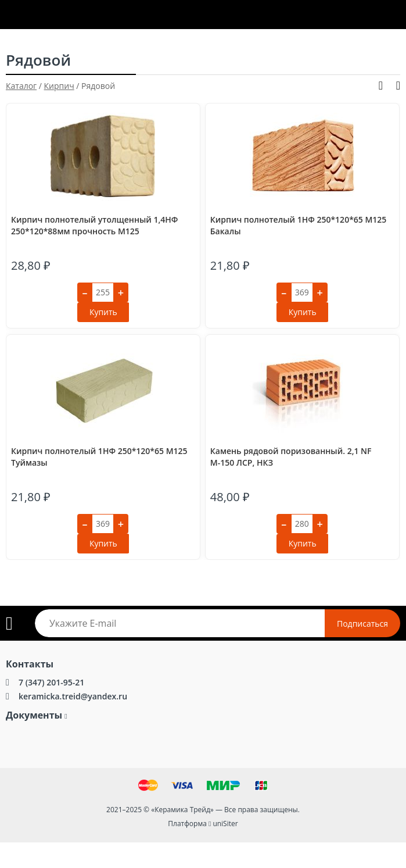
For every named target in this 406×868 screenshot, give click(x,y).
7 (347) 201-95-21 (51, 682)
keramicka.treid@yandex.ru (73, 696)
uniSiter (225, 824)
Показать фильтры (381, 86)
